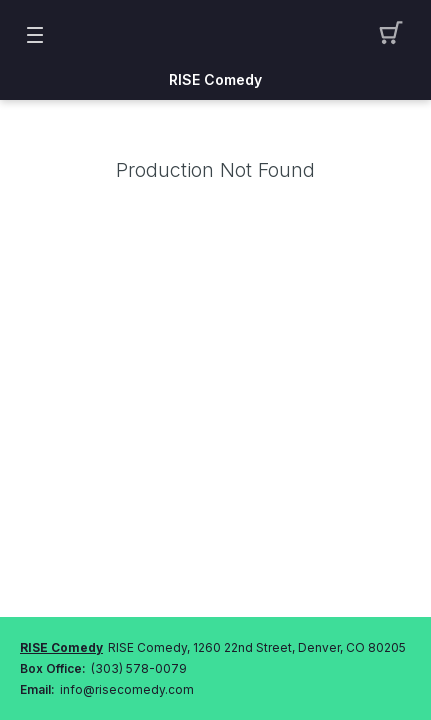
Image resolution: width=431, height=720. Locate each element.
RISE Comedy (215, 80)
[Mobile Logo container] (216, 35)
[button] (396, 35)
